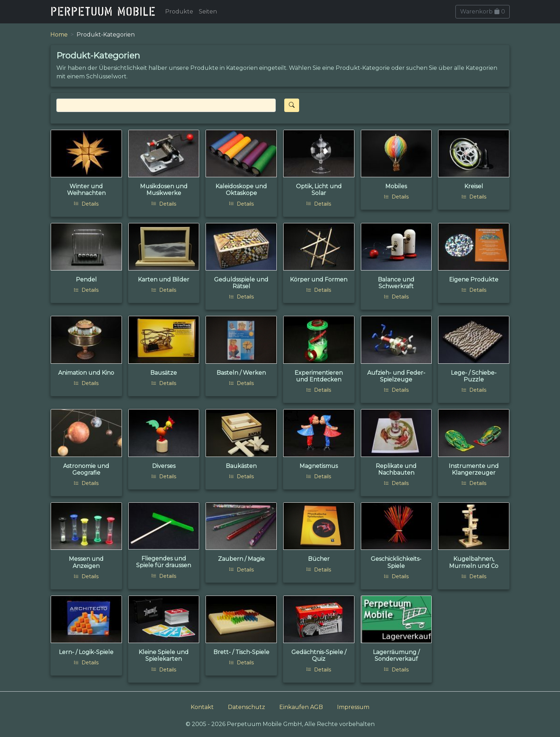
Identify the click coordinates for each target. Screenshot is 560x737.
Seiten (208, 12)
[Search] (166, 105)
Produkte (179, 12)
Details (86, 204)
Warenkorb (483, 12)
